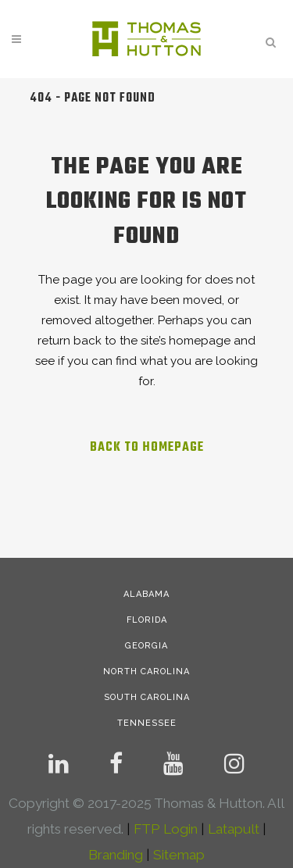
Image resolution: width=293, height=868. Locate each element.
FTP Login (166, 829)
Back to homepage (147, 448)
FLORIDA (147, 620)
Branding (116, 855)
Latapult (234, 829)
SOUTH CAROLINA (147, 697)
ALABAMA (146, 594)
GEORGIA (146, 646)
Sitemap (179, 855)
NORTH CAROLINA (146, 672)
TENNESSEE (147, 723)
